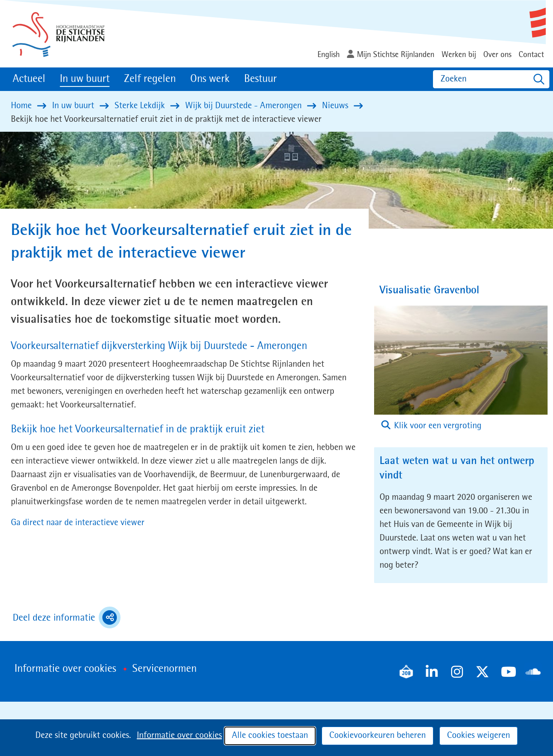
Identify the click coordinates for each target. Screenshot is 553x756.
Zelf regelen (150, 79)
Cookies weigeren (478, 736)
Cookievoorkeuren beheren (377, 736)
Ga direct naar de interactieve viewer (78, 523)
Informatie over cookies (179, 736)
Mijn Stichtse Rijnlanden (396, 55)
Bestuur (260, 79)
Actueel (29, 79)
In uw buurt (85, 79)
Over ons (497, 55)
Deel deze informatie (67, 617)
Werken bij (459, 55)
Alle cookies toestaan (270, 736)
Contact (531, 55)
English (329, 55)
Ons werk (210, 79)
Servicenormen (164, 669)
